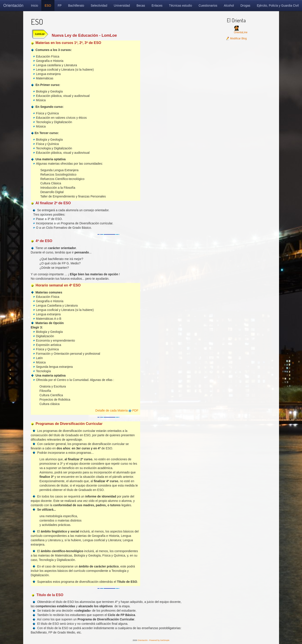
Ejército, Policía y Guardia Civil (278, 5)
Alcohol (229, 5)
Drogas (245, 5)
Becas (141, 5)
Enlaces (157, 5)
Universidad (122, 5)
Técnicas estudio (181, 5)
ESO (48, 5)
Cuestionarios (208, 5)
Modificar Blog (236, 38)
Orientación (13, 5)
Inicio (34, 5)
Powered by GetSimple (159, 640)
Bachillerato (76, 5)
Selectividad (99, 5)
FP (60, 5)
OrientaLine (241, 32)
